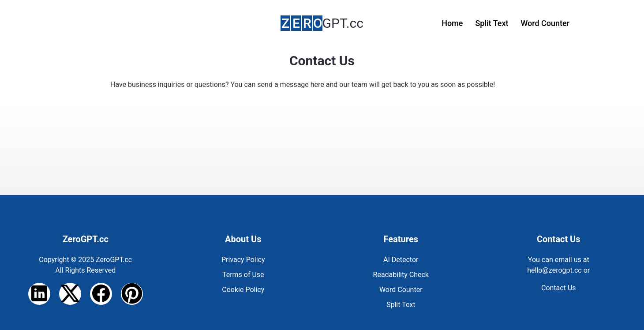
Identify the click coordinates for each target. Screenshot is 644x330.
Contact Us (559, 288)
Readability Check (401, 275)
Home (452, 23)
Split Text (492, 23)
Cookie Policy (243, 290)
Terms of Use (243, 275)
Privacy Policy (243, 260)
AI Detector (401, 260)
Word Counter (545, 23)
